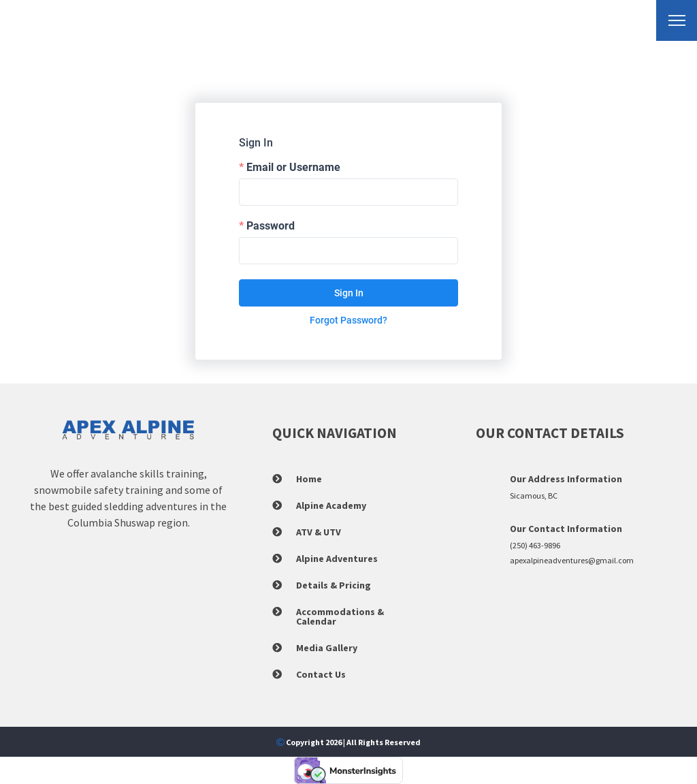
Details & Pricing (334, 585)
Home (309, 479)
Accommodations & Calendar (340, 616)
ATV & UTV (319, 532)
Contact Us (321, 674)
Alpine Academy (331, 505)
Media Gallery (327, 648)
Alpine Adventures (337, 559)
